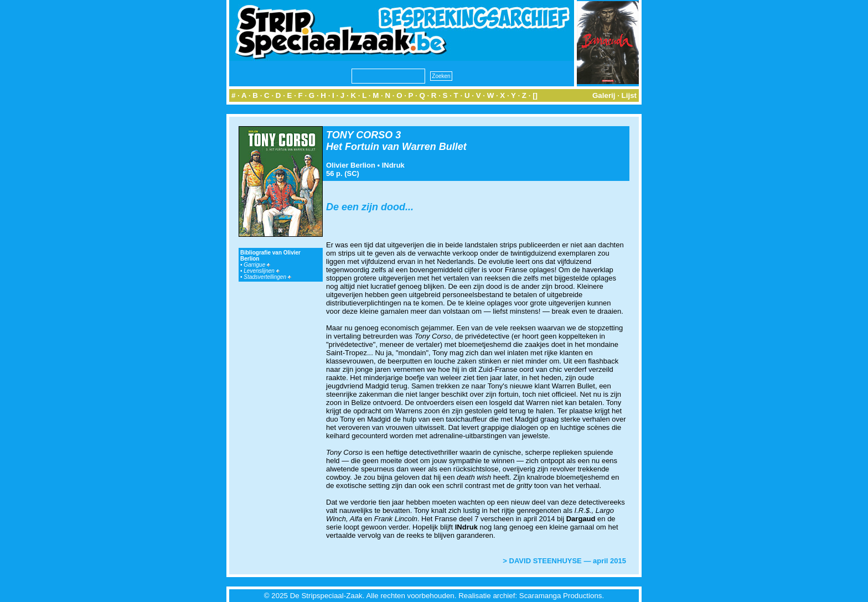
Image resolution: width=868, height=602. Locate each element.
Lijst (629, 95)
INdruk (393, 165)
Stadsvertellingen (267, 277)
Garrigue (257, 265)
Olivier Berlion (351, 165)
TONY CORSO (359, 135)
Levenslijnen (261, 271)
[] (535, 95)
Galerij (604, 95)
